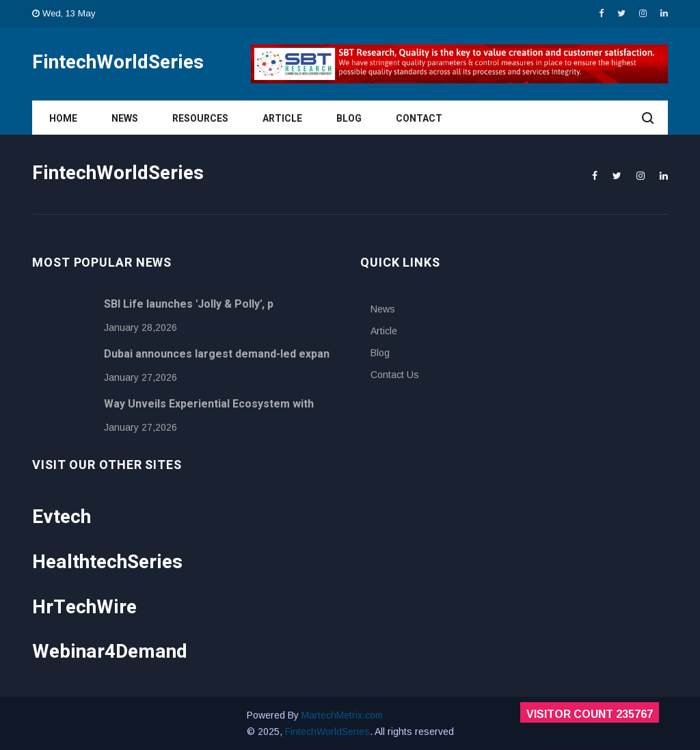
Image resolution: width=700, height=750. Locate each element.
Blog (349, 119)
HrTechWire (84, 607)
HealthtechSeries (107, 562)
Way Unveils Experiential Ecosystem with (209, 404)
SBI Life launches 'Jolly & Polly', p (189, 304)
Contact (419, 119)
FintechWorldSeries (327, 732)
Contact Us (395, 375)
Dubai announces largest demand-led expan (217, 354)
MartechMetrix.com (342, 715)
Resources (200, 119)
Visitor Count (590, 714)
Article (282, 119)
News (125, 119)
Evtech (62, 517)
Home (63, 119)
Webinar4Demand (110, 652)
